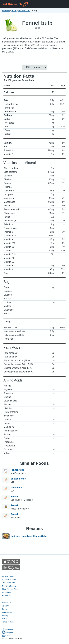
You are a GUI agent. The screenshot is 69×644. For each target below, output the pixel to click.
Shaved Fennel (18, 479)
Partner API (7, 603)
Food (14, 10)
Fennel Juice (17, 470)
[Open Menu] (64, 4)
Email (6, 636)
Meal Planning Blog (10, 589)
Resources (6, 595)
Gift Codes (6, 592)
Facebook (8, 629)
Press (5, 609)
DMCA (5, 619)
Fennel (14, 497)
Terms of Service (9, 622)
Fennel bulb (24, 10)
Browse (6, 10)
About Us (6, 606)
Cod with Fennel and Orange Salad (29, 536)
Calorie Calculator (9, 580)
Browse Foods (8, 576)
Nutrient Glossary (9, 586)
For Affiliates (7, 612)
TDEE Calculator (9, 583)
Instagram (8, 632)
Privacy (5, 615)
